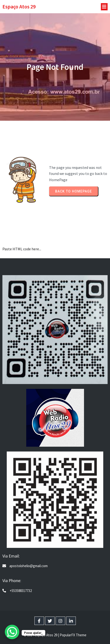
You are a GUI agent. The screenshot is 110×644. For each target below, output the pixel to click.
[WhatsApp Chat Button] (12, 632)
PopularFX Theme (73, 635)
